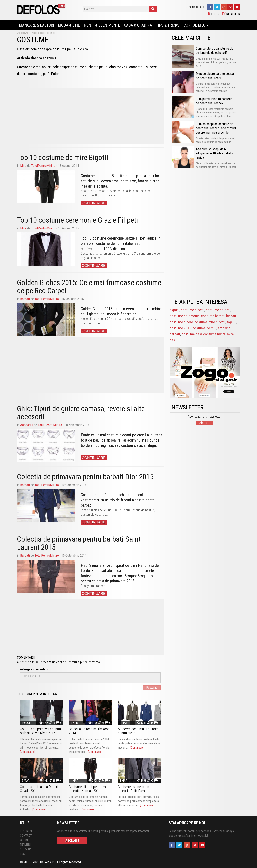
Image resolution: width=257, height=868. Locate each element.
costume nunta (214, 334)
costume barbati (218, 310)
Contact (26, 836)
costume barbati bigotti (218, 316)
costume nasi (192, 334)
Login (213, 14)
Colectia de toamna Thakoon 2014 (89, 731)
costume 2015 (180, 328)
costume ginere (181, 322)
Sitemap (25, 849)
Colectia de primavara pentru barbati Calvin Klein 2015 (40, 731)
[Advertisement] (90, 116)
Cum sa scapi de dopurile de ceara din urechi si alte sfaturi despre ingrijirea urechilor (216, 128)
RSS (22, 854)
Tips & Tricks (168, 25)
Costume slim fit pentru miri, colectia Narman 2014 (89, 789)
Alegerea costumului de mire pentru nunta (138, 731)
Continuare (94, 203)
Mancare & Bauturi (37, 25)
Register (231, 14)
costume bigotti (193, 310)
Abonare (205, 423)
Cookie (25, 840)
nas (172, 340)
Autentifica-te (26, 662)
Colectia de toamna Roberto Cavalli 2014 (40, 789)
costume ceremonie (185, 316)
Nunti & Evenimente (102, 25)
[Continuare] (27, 752)
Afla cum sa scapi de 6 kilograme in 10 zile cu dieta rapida (214, 153)
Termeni (25, 845)
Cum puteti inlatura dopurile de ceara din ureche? (214, 101)
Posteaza (152, 688)
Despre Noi (27, 831)
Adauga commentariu (35, 669)
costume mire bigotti (210, 322)
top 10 (232, 322)
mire (230, 334)
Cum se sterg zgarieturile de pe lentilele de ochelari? (214, 51)
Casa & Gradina (138, 25)
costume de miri (204, 328)
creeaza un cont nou (54, 662)
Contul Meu (196, 25)
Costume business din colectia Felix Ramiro (133, 789)
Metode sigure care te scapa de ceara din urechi (215, 76)
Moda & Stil (69, 25)
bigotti (174, 310)
